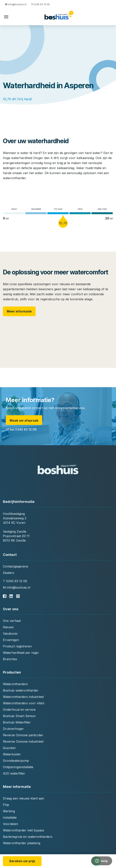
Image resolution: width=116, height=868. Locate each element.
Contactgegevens (16, 566)
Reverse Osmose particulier (23, 735)
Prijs (6, 805)
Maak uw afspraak (24, 420)
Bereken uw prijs (22, 861)
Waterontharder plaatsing (22, 843)
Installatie (10, 817)
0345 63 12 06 (40, 4)
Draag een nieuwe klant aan (23, 798)
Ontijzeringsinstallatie (18, 767)
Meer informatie (19, 311)
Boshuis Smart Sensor (19, 716)
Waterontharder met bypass (23, 830)
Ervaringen (11, 640)
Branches (10, 659)
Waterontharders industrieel (23, 697)
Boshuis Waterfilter (17, 722)
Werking (9, 811)
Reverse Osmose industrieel (23, 741)
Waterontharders (15, 684)
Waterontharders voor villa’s (24, 703)
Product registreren (17, 646)
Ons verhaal (12, 621)
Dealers (9, 573)
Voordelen (10, 824)
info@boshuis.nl (16, 4)
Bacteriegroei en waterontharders (28, 837)
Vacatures (10, 633)
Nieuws (8, 627)
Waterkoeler (12, 754)
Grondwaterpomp (16, 761)
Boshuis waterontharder (21, 690)
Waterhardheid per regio (21, 653)
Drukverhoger (13, 729)
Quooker (9, 748)
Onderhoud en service (19, 710)
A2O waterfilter (14, 773)
